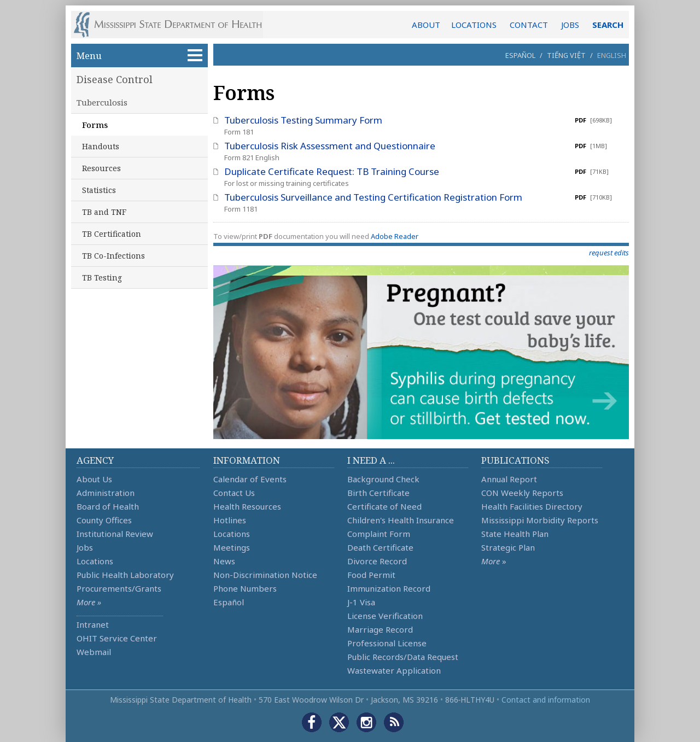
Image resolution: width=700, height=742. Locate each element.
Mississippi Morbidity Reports (540, 520)
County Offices (104, 520)
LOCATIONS (474, 25)
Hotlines (230, 520)
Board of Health (108, 506)
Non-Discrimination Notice (265, 575)
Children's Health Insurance (401, 520)
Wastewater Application (394, 670)
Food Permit (371, 575)
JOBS (570, 25)
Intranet (93, 624)
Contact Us (234, 493)
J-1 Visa (361, 602)
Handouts (101, 146)
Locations (95, 561)
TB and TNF (104, 212)
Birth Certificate (378, 493)
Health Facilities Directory (532, 506)
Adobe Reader (395, 236)
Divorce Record (377, 561)
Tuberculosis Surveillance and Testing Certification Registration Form (373, 197)
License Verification (385, 616)
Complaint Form (379, 534)
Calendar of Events (250, 479)
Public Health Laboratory (125, 575)
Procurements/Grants (119, 588)
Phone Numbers (245, 588)
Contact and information (546, 700)
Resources (101, 168)
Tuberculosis (102, 102)
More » (89, 602)
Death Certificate (380, 547)
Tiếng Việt (566, 55)
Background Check (383, 479)
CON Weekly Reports (522, 493)
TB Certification (112, 234)
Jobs (85, 547)
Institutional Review (115, 534)
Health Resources (247, 506)
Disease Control (115, 79)
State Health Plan (515, 534)
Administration (106, 493)
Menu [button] (139, 55)
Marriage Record (380, 629)
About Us (94, 479)
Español (520, 55)
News (224, 561)
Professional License (387, 643)
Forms (95, 125)
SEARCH (608, 25)
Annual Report (509, 479)
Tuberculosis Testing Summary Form (303, 120)
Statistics (99, 190)
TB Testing (102, 277)
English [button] (612, 55)
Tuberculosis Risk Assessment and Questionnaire (330, 146)
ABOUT (426, 25)
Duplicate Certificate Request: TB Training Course (332, 171)
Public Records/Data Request (403, 657)
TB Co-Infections (113, 256)
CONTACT (529, 25)
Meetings (232, 547)
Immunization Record (389, 588)
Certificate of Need (384, 506)
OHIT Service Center (117, 638)
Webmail (94, 652)
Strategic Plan (508, 547)
